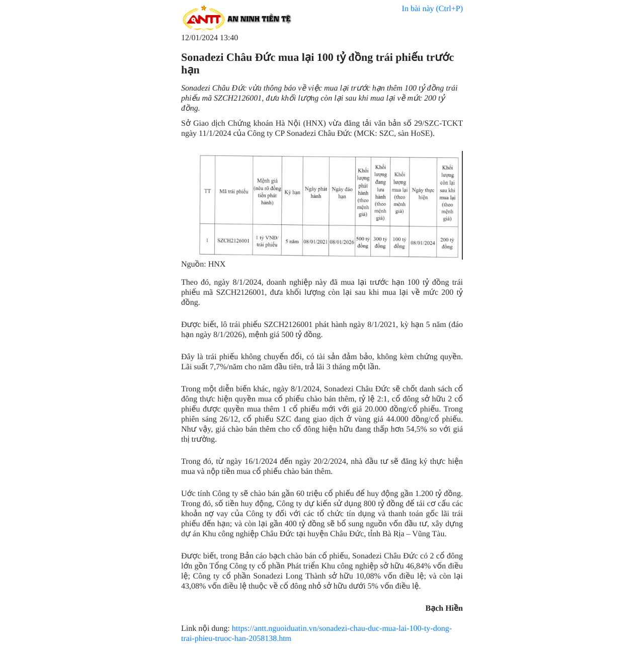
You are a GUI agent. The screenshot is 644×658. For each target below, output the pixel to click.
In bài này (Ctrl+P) (432, 9)
